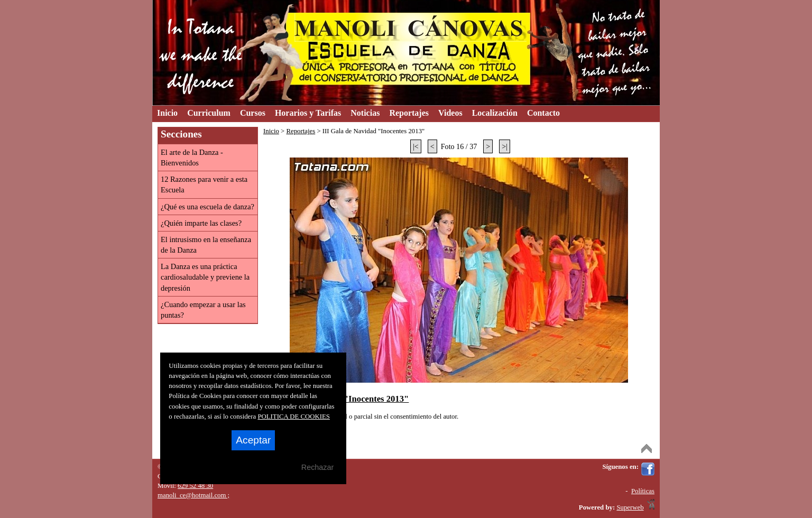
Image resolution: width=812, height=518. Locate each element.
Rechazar (318, 467)
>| (505, 146)
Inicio (271, 131)
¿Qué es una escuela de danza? (207, 207)
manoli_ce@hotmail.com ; (193, 495)
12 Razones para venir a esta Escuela (204, 184)
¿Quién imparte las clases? (201, 223)
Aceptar (253, 440)
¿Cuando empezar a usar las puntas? (203, 310)
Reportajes (301, 131)
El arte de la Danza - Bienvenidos (192, 158)
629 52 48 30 (195, 486)
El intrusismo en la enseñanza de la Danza (206, 245)
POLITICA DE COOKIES (294, 417)
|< (416, 146)
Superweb (630, 507)
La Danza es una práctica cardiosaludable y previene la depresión (205, 277)
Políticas (643, 491)
